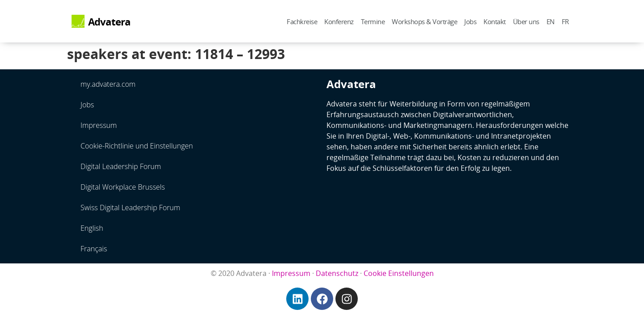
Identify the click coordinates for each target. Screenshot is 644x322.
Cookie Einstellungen (399, 273)
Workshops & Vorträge (424, 21)
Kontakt (495, 21)
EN (551, 21)
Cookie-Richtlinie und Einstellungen (137, 146)
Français (94, 249)
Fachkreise (302, 21)
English (92, 228)
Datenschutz (337, 273)
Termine (373, 21)
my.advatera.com (108, 84)
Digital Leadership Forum (121, 166)
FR (565, 21)
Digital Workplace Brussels (123, 187)
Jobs (470, 21)
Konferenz (339, 21)
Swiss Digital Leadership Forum (130, 208)
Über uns (526, 21)
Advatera (109, 22)
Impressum (99, 125)
